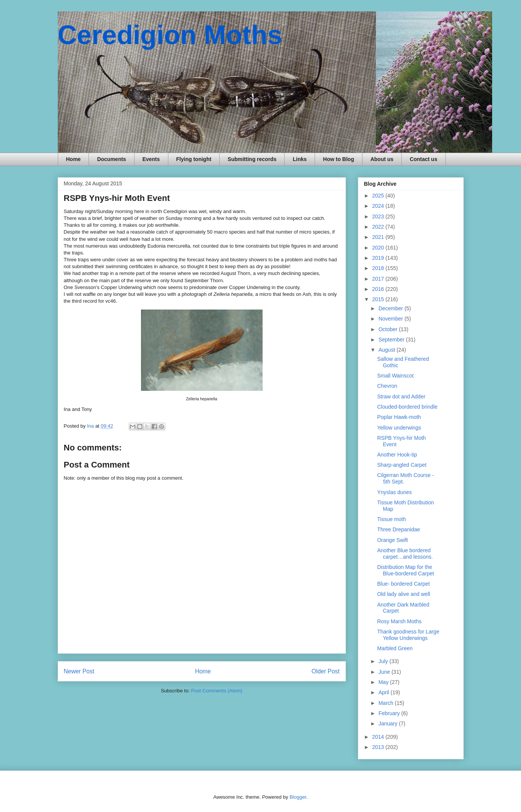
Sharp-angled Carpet (402, 465)
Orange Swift (392, 540)
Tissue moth (391, 519)
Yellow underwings (399, 428)
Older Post (326, 671)
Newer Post (79, 671)
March (387, 703)
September (392, 340)
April (385, 692)
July (384, 661)
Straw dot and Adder (401, 397)
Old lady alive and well (403, 594)
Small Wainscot (395, 376)
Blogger (298, 797)
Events (151, 159)
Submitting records (252, 159)
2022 (379, 227)
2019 (379, 258)
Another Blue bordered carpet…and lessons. (405, 554)
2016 (379, 289)
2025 (379, 196)
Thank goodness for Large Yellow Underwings (408, 635)
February (390, 713)
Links (300, 159)
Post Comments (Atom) (217, 691)
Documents (111, 159)
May (384, 682)
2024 (379, 206)
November (391, 319)
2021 (379, 237)
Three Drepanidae (398, 529)
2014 (379, 737)
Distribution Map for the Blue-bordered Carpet (405, 570)
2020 (379, 248)
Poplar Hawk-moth (399, 417)
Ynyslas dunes (394, 492)
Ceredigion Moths (170, 35)
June (385, 672)
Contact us (423, 159)
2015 (379, 299)
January (389, 724)
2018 (379, 268)
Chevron (387, 386)
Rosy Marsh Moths (399, 621)
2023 (379, 216)
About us (382, 159)
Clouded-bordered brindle (407, 407)
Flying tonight (194, 159)
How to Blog (339, 159)
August (387, 350)
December (391, 308)
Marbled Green (395, 648)
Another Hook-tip (397, 455)
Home (74, 159)
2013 (379, 747)
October (389, 329)
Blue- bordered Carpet (403, 584)
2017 (379, 279)
